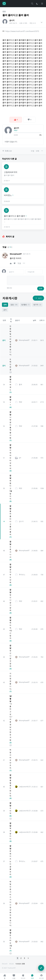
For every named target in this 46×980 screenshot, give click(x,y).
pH (20, 458)
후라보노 (22, 575)
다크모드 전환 (20, 964)
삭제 (37, 151)
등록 (41, 288)
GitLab (11, 964)
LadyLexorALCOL (25, 787)
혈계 (20, 384)
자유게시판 (10, 298)
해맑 (20, 402)
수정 (33, 151)
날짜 (34, 320)
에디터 (9, 288)
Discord (5, 964)
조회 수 (42, 320)
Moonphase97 (16, 254)
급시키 (12, 20)
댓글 (19, 263)
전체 (5, 305)
